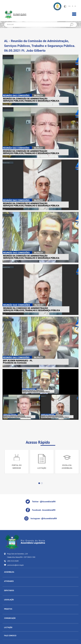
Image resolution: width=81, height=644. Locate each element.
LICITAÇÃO (8, 627)
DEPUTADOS (9, 590)
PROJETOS (8, 609)
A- (75, 6)
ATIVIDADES (9, 581)
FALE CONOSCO (10, 636)
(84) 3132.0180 (13, 561)
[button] (39, 483)
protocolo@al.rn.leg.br (16, 565)
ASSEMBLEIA (9, 572)
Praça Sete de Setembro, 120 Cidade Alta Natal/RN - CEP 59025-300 (21, 555)
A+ (70, 6)
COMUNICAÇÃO (10, 618)
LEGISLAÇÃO (9, 600)
